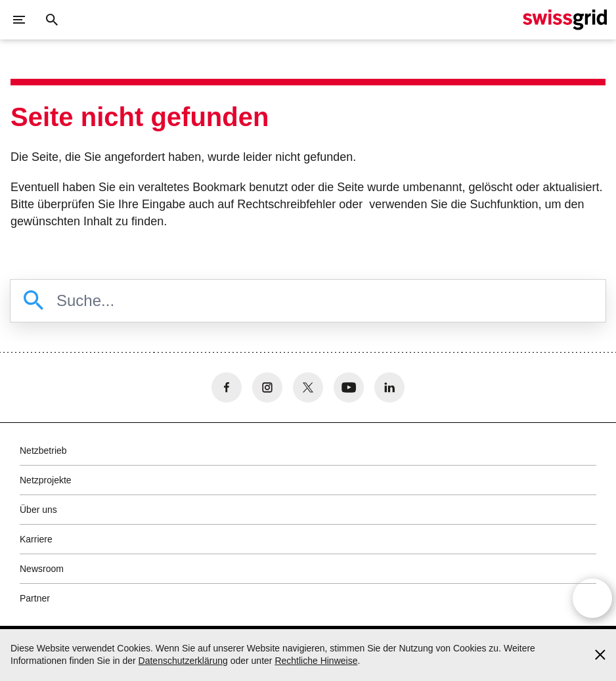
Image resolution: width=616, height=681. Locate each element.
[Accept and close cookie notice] (600, 655)
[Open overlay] (592, 598)
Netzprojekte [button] (46, 480)
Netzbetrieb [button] (43, 450)
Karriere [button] (36, 539)
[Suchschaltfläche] (52, 20)
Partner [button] (35, 598)
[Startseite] (565, 20)
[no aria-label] (227, 387)
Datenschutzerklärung (183, 661)
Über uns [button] (38, 510)
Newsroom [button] (42, 569)
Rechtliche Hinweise (316, 661)
